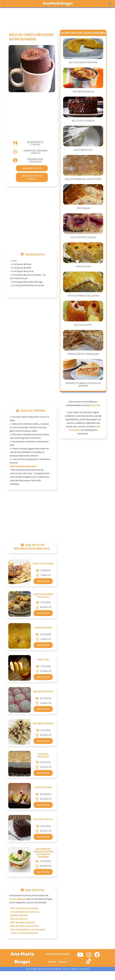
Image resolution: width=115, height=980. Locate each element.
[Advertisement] (57, 17)
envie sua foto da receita (32, 177)
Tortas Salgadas (17, 899)
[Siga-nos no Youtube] (80, 956)
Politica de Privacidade (57, 954)
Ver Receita (43, 581)
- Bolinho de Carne (19, 915)
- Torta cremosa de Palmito (24, 933)
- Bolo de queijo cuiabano (22, 922)
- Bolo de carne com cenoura (24, 926)
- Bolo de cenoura (18, 919)
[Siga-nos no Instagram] (89, 956)
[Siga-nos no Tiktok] (89, 962)
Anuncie (52, 962)
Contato (63, 962)
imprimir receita (32, 168)
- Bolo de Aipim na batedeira (24, 908)
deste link (95, 405)
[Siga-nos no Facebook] (97, 956)
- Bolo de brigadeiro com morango (27, 930)
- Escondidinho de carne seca (24, 912)
